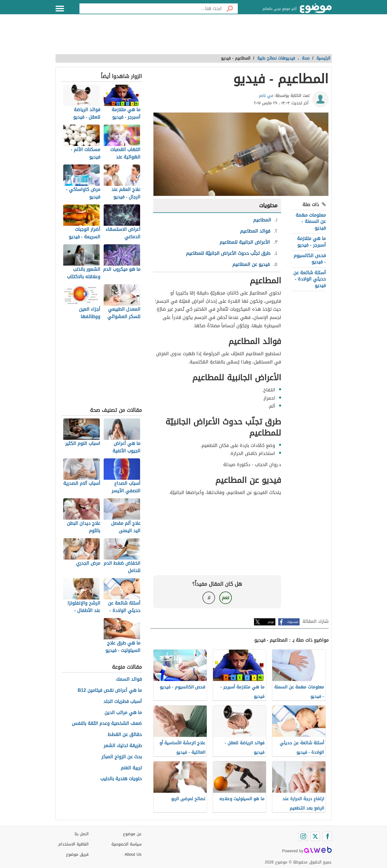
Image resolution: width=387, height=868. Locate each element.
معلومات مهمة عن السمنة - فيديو (311, 221)
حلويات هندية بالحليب (121, 779)
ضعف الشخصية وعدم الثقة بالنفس (107, 724)
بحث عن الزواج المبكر (122, 757)
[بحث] (230, 9)
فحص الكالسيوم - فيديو (310, 259)
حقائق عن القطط (125, 735)
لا (209, 598)
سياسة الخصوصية (126, 844)
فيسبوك (293, 622)
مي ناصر (266, 96)
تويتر (271, 622)
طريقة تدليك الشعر (123, 746)
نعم (226, 598)
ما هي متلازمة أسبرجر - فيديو (311, 242)
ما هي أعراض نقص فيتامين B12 (110, 691)
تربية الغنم (131, 768)
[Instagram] (303, 836)
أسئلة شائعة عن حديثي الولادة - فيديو (310, 279)
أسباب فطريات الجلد (123, 702)
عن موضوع (132, 834)
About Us (133, 854)
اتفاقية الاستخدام (73, 844)
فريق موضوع (77, 854)
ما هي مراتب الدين (123, 713)
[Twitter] (315, 836)
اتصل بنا (82, 834)
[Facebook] (327, 836)
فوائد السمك (129, 679)
